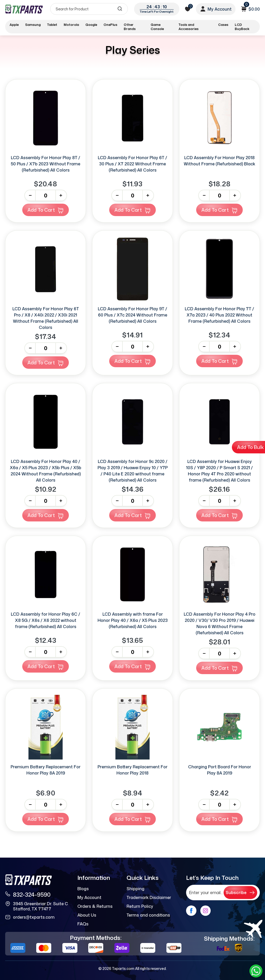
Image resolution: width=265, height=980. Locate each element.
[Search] (89, 9)
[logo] (24, 9)
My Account (89, 897)
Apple (14, 25)
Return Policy (140, 906)
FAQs (83, 924)
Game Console (157, 27)
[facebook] (191, 911)
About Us (87, 915)
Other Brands (130, 27)
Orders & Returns (95, 906)
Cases (223, 25)
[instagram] (205, 911)
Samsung (33, 25)
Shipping (135, 889)
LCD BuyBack (242, 27)
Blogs (83, 889)
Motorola (71, 25)
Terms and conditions (148, 915)
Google (91, 25)
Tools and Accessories (189, 27)
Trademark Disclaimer (149, 897)
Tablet (52, 25)
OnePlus (110, 25)
